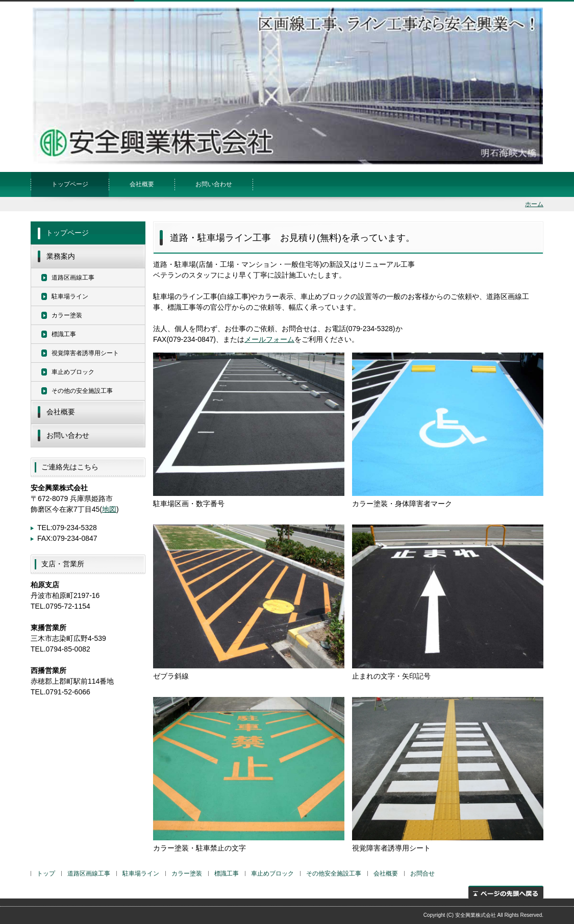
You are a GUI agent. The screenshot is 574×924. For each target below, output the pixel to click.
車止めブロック (73, 372)
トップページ (70, 184)
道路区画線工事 (73, 278)
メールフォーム (269, 339)
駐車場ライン (70, 296)
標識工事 (64, 334)
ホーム (534, 204)
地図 (109, 509)
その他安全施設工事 (334, 873)
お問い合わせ (214, 184)
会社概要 (142, 184)
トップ (46, 873)
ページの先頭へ (506, 892)
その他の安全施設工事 (82, 391)
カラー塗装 (67, 315)
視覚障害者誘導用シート (85, 353)
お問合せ (422, 873)
